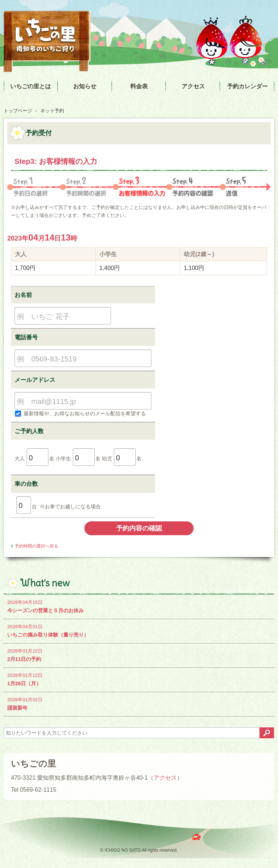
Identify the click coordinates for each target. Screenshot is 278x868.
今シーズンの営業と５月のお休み (139, 606)
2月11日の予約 (139, 655)
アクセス (193, 86)
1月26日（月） (139, 679)
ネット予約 (52, 111)
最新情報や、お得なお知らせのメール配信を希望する (80, 413)
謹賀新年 (139, 703)
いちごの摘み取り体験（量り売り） (139, 630)
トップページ (18, 111)
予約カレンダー (247, 86)
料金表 (139, 86)
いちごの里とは (31, 86)
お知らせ (85, 86)
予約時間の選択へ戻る (36, 546)
